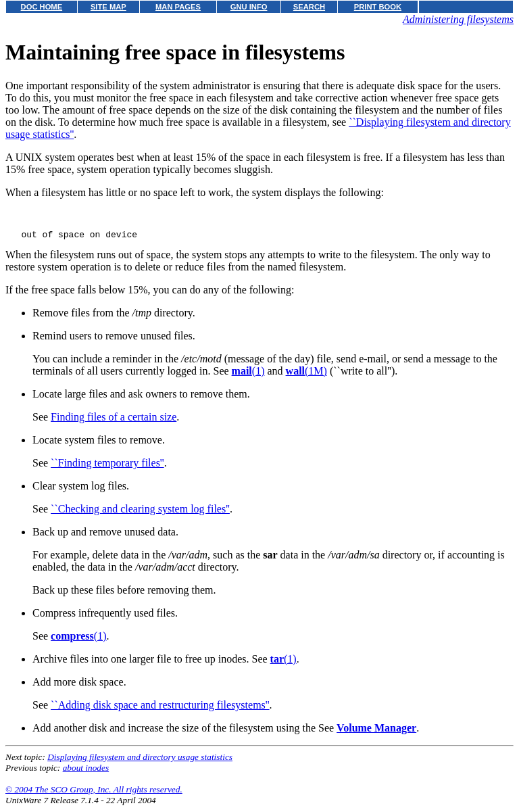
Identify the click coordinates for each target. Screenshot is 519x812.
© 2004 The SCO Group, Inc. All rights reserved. (94, 795)
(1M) (306, 377)
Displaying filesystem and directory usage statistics (140, 763)
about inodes (86, 774)
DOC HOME (42, 7)
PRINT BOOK (378, 7)
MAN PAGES (178, 7)
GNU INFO (249, 7)
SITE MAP (108, 7)
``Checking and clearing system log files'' (140, 515)
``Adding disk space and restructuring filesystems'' (160, 711)
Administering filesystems (458, 19)
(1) (248, 377)
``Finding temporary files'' (107, 469)
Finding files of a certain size (114, 423)
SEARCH (309, 7)
